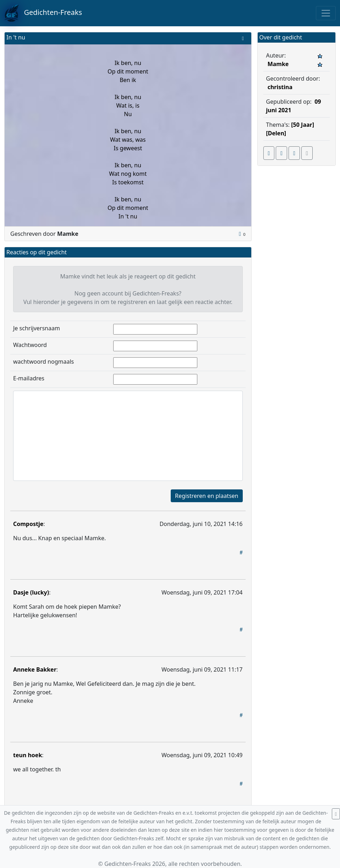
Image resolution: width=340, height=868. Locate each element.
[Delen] (276, 133)
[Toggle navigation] (326, 13)
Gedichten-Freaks (43, 13)
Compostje (28, 524)
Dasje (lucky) (31, 592)
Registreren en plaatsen (207, 496)
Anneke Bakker (35, 669)
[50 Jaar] (303, 125)
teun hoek (28, 755)
